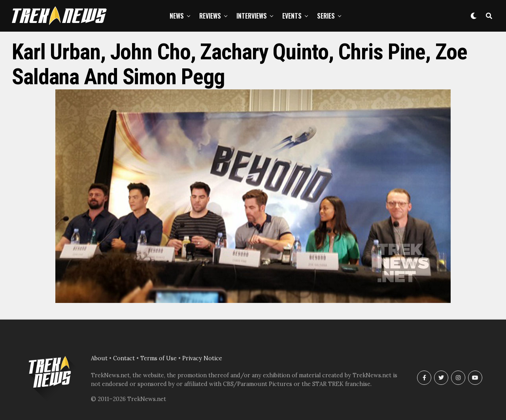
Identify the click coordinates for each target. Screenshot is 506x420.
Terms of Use (159, 358)
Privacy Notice (202, 358)
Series (326, 16)
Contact (124, 358)
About (99, 358)
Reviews (210, 16)
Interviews (252, 16)
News (177, 16)
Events (292, 16)
